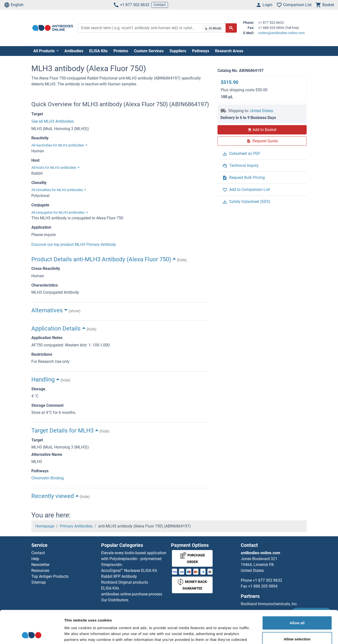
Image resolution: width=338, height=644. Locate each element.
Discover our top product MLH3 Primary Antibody (74, 244)
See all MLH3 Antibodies (53, 121)
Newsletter (40, 565)
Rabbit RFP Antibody (119, 576)
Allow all (297, 592)
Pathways (201, 51)
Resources (40, 571)
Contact (160, 5)
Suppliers (178, 51)
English (14, 5)
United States (262, 111)
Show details (257, 634)
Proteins (121, 51)
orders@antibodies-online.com (281, 33)
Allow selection (297, 608)
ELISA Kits (98, 51)
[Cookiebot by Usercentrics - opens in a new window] (32, 634)
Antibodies (74, 51)
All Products (44, 51)
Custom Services (149, 51)
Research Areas (229, 51)
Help (35, 559)
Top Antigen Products (50, 576)
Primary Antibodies (76, 526)
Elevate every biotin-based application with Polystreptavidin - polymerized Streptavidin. (134, 559)
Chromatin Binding (48, 478)
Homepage (45, 526)
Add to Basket (262, 130)
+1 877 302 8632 (131, 5)
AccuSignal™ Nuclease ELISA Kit (129, 571)
